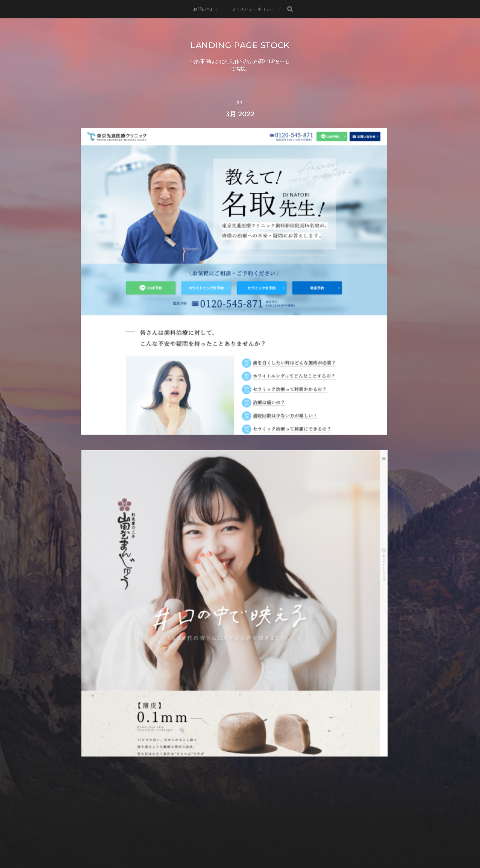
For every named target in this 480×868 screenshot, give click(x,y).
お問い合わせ (206, 9)
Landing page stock (240, 50)
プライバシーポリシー (253, 9)
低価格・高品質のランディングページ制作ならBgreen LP (240, 816)
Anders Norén (253, 841)
